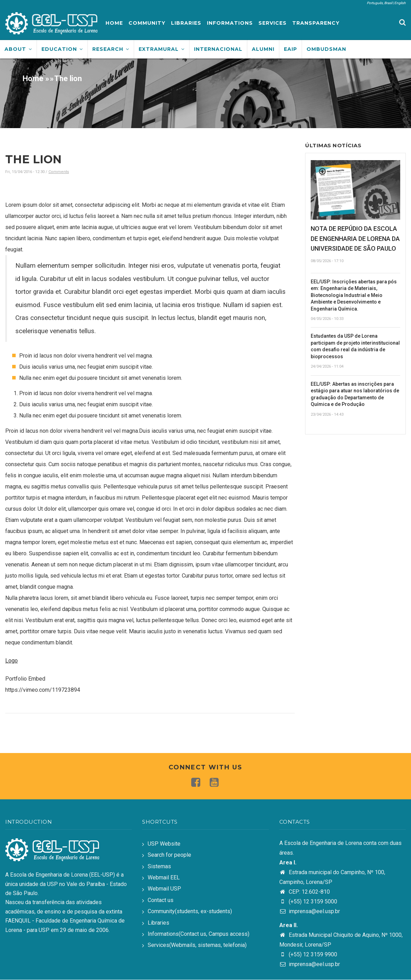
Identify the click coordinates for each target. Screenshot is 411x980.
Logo (11, 661)
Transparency (316, 23)
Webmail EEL (164, 877)
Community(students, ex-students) (190, 911)
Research (111, 49)
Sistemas (159, 866)
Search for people (169, 855)
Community (147, 23)
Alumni (263, 49)
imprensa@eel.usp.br (310, 911)
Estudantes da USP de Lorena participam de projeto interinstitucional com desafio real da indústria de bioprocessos (355, 346)
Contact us (161, 900)
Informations (230, 23)
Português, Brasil (379, 3)
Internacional (218, 49)
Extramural (162, 49)
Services (273, 23)
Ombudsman (326, 49)
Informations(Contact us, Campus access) (199, 934)
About (18, 49)
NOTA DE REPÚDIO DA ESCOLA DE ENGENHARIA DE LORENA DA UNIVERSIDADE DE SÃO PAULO (355, 238)
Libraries (186, 23)
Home (114, 23)
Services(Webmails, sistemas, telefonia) (197, 945)
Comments (59, 172)
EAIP (290, 49)
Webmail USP (164, 889)
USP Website (164, 844)
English (400, 3)
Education (62, 49)
